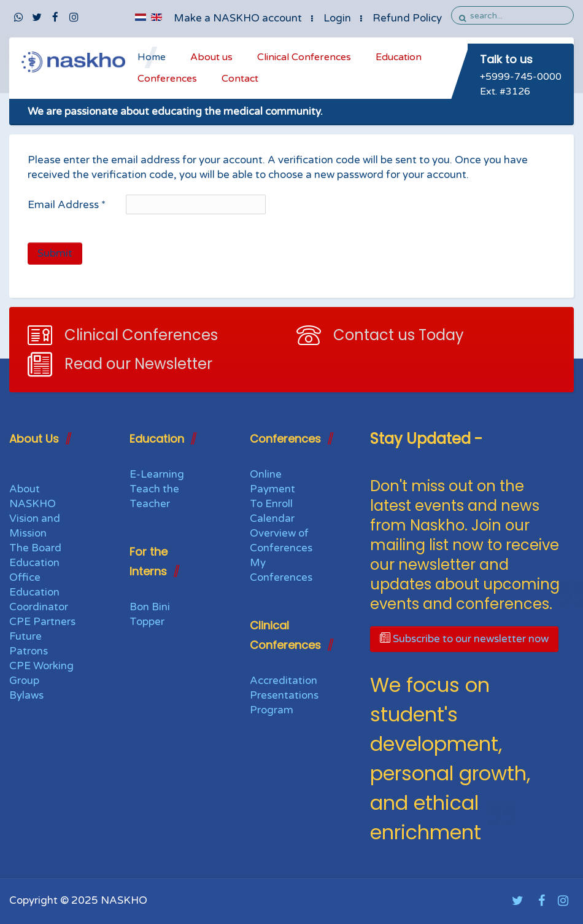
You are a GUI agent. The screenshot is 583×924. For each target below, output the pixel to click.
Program (272, 710)
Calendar (272, 518)
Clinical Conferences (304, 57)
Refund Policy (407, 18)
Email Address (67, 205)
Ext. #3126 (505, 91)
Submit (55, 253)
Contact (240, 79)
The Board (35, 548)
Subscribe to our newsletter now (464, 639)
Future (25, 636)
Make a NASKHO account (238, 18)
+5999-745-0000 (521, 77)
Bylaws (26, 695)
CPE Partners (42, 622)
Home (152, 57)
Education (399, 57)
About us (211, 57)
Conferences (167, 79)
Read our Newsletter (138, 364)
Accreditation (284, 681)
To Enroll (271, 504)
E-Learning (157, 474)
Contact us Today (399, 335)
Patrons (29, 651)
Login (337, 18)
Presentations (284, 695)
